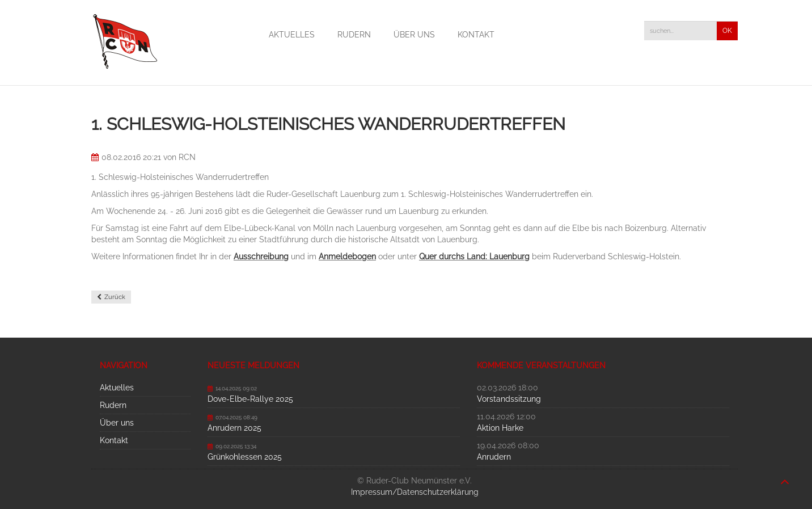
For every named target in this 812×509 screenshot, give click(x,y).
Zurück (115, 297)
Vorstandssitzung (509, 399)
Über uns (414, 35)
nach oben (785, 476)
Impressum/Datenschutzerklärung (415, 492)
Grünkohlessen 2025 (245, 457)
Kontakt (476, 35)
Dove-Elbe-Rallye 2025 (250, 399)
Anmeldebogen (347, 256)
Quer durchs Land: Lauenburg (474, 256)
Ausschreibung (261, 256)
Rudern (354, 35)
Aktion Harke (500, 428)
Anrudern (494, 457)
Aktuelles (292, 35)
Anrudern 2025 (234, 428)
